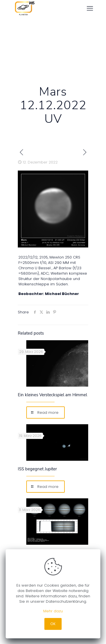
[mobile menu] (90, 8)
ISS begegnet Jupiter (37, 469)
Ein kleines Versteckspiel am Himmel (52, 395)
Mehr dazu (53, 611)
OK (53, 624)
